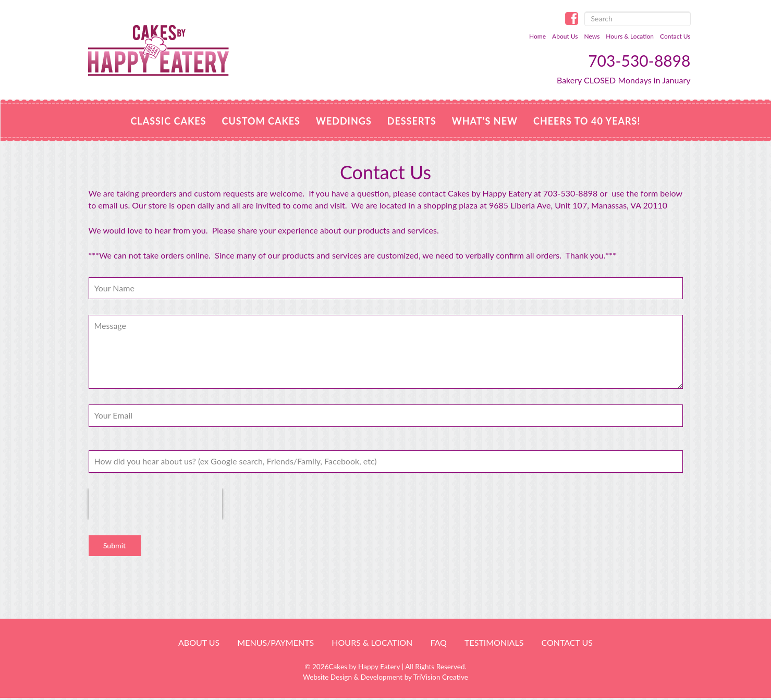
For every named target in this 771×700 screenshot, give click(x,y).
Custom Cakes (261, 121)
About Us (565, 36)
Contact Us (675, 36)
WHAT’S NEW (485, 121)
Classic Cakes (168, 121)
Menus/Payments (276, 642)
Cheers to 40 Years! (587, 121)
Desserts (412, 121)
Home (537, 36)
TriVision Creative (441, 677)
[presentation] (155, 504)
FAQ (438, 642)
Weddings (344, 121)
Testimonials (494, 642)
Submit (114, 545)
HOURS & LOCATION (372, 642)
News (592, 36)
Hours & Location (630, 36)
